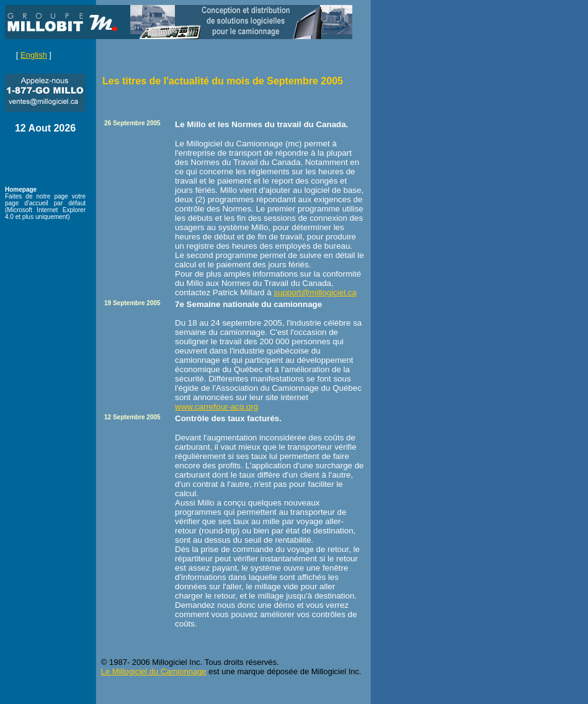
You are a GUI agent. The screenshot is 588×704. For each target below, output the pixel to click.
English (34, 55)
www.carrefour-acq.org (216, 407)
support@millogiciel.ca (315, 292)
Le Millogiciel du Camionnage (154, 671)
